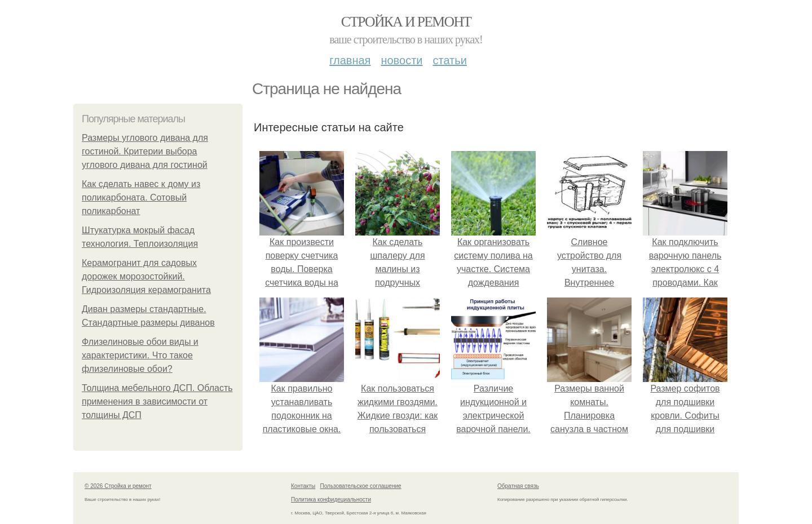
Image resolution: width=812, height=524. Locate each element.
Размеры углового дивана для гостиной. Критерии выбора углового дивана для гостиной (145, 151)
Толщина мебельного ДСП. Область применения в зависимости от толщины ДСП (157, 401)
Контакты (303, 486)
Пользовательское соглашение (361, 486)
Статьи (449, 60)
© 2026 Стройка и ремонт (118, 486)
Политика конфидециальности (331, 499)
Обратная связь (518, 486)
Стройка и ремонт (406, 22)
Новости (401, 60)
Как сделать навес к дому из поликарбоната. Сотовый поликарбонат (141, 197)
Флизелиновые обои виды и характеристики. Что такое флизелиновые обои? (140, 355)
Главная (350, 60)
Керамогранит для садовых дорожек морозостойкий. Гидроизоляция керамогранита (146, 276)
